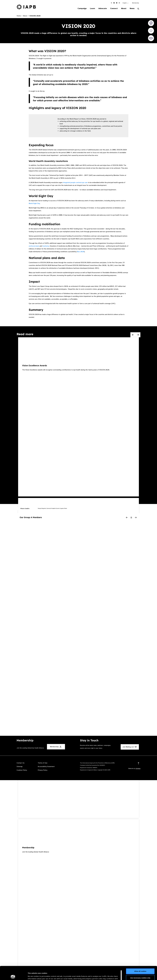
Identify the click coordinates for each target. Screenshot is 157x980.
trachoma (46, 246)
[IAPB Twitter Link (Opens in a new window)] (111, 3)
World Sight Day (34, 203)
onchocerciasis (34, 246)
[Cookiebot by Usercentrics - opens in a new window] (13, 976)
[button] (126, 3)
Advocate (103, 8)
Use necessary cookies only (140, 964)
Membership (136, 3)
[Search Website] (138, 9)
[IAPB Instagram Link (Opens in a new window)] (119, 3)
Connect (114, 8)
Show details (32, 974)
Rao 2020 (81, 252)
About (124, 8)
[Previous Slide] (133, 335)
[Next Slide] (138, 335)
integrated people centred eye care (75, 183)
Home (19, 16)
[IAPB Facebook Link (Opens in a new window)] (114, 3)
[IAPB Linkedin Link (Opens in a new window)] (117, 3)
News (132, 8)
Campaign (82, 8)
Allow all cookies (140, 958)
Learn (93, 8)
